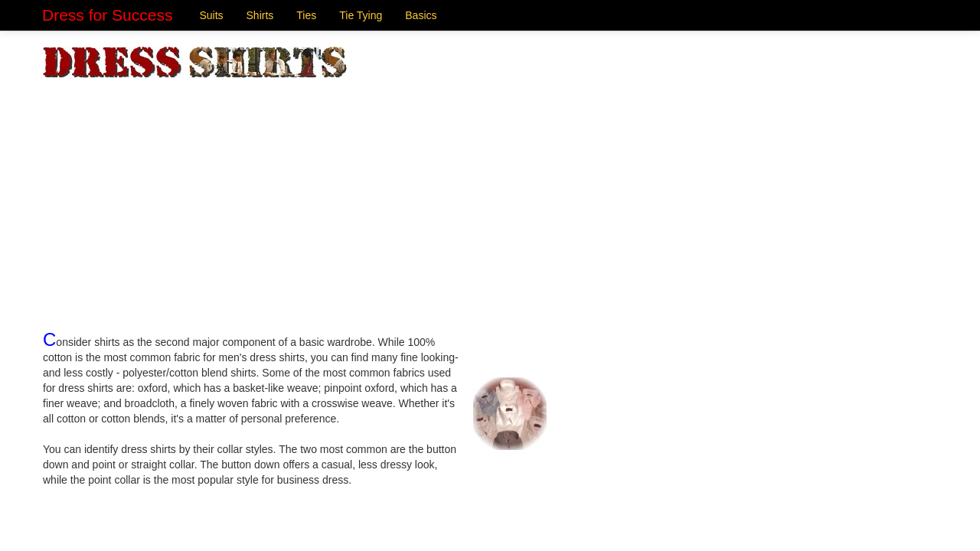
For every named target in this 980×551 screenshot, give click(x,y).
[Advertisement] (490, 194)
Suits (211, 15)
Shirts (260, 15)
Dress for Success (107, 15)
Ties (306, 15)
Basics (421, 15)
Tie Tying (361, 15)
